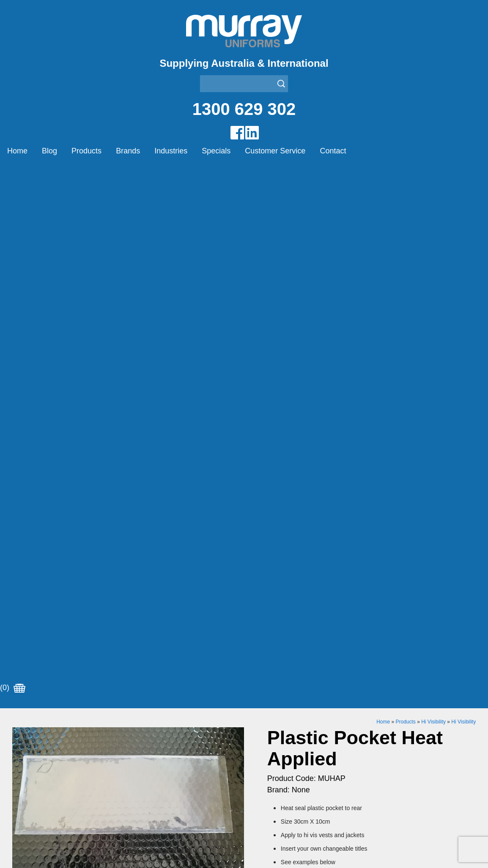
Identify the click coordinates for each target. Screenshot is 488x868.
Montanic (142, 727)
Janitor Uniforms (269, 737)
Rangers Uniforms (271, 748)
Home (17, 151)
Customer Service (275, 151)
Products (86, 151)
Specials (216, 151)
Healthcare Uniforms (275, 727)
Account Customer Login (49, 779)
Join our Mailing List (244, 637)
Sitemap (170, 844)
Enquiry (337, 494)
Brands (128, 151)
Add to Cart (337, 468)
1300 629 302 (244, 109)
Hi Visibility (433, 207)
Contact (333, 151)
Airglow (139, 706)
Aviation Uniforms (270, 706)
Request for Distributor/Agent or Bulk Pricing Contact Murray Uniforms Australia (244, 595)
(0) (13, 173)
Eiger (136, 716)
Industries (171, 151)
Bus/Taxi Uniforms (271, 716)
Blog (49, 151)
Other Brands (148, 737)
